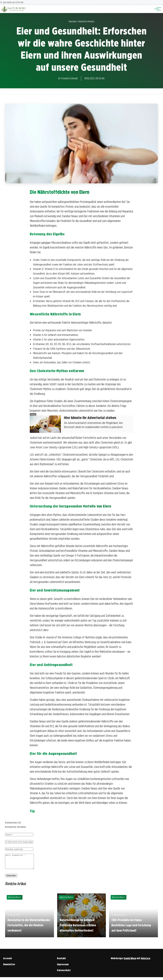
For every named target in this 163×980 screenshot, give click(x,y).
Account (8, 961)
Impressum (63, 967)
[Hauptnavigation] (157, 9)
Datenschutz (64, 973)
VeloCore (145, 961)
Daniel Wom (130, 961)
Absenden (11, 878)
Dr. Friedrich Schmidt (68, 78)
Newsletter (9, 967)
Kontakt (61, 961)
